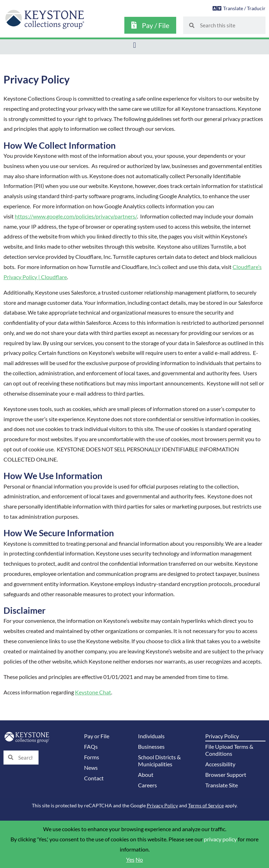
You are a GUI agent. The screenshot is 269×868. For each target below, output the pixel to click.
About (146, 775)
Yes (130, 860)
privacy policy (220, 839)
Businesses (151, 747)
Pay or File (97, 736)
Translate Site (222, 785)
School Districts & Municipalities (159, 761)
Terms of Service (206, 805)
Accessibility (220, 764)
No (139, 860)
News (91, 768)
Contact (94, 778)
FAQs (91, 747)
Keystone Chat (93, 692)
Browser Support (226, 775)
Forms (92, 757)
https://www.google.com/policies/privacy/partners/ (76, 216)
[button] (134, 45)
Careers (147, 785)
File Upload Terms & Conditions (229, 750)
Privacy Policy (222, 736)
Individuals (151, 736)
